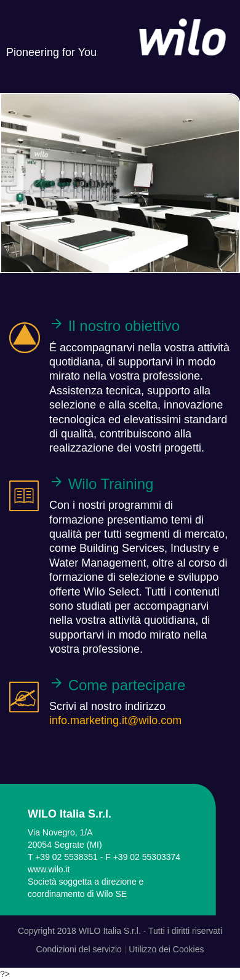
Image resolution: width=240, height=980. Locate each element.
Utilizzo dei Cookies (166, 949)
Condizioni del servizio (79, 949)
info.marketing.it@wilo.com (115, 720)
